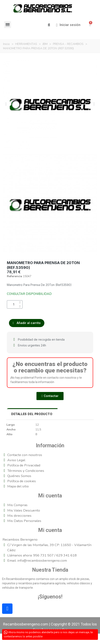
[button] (49, 25)
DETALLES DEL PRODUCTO (32, 414)
